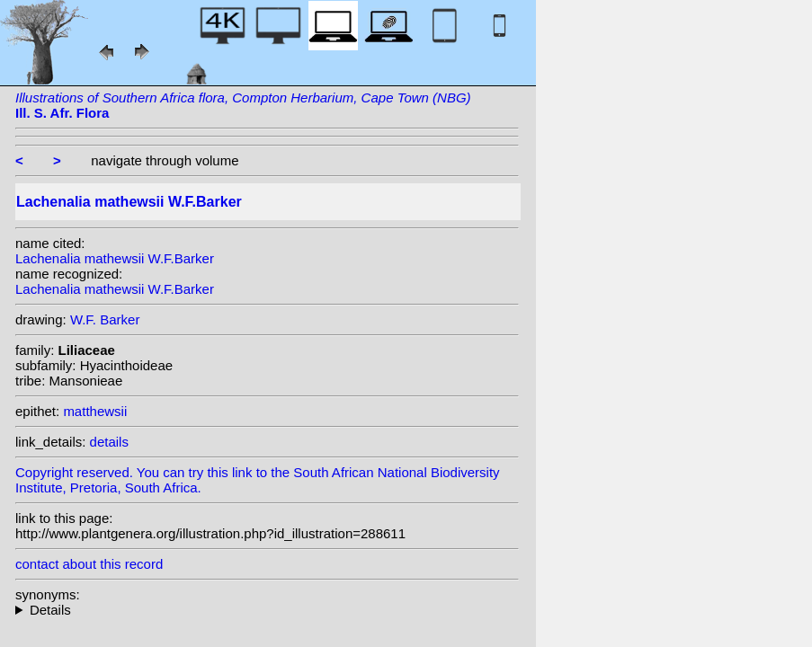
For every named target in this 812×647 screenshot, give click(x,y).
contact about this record (89, 564)
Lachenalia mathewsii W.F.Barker (115, 258)
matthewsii (95, 411)
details (109, 442)
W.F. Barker (105, 319)
